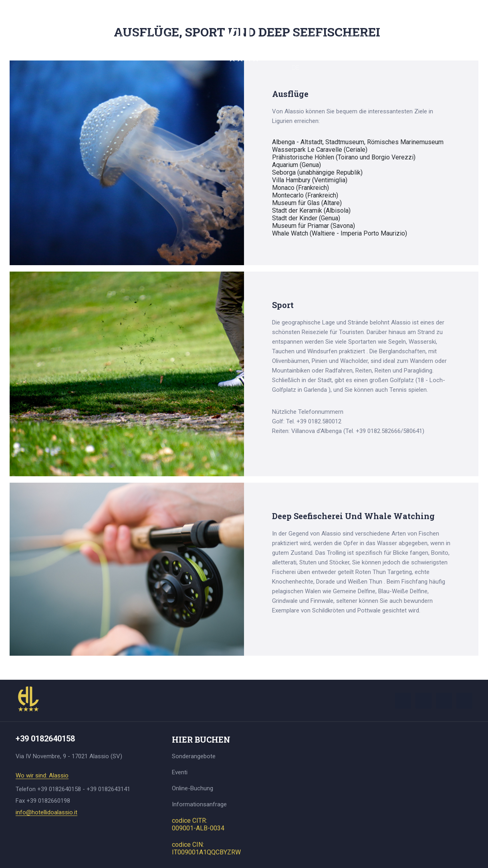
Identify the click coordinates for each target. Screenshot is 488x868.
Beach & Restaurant (148, 36)
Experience (356, 36)
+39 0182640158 (244, 8)
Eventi (180, 772)
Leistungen (309, 36)
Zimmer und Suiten (77, 36)
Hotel (26, 36)
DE (296, 68)
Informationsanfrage (199, 804)
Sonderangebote (194, 756)
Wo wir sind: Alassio (42, 776)
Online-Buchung (193, 788)
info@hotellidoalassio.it (46, 813)
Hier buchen (404, 36)
